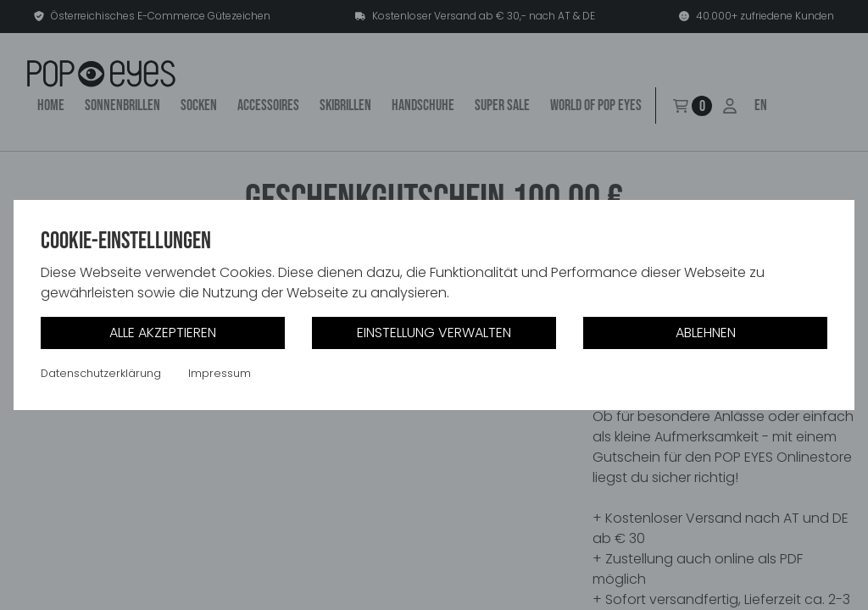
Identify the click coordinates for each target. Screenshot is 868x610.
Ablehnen (706, 333)
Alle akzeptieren (163, 333)
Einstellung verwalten (434, 333)
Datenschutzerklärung (101, 374)
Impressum (220, 374)
